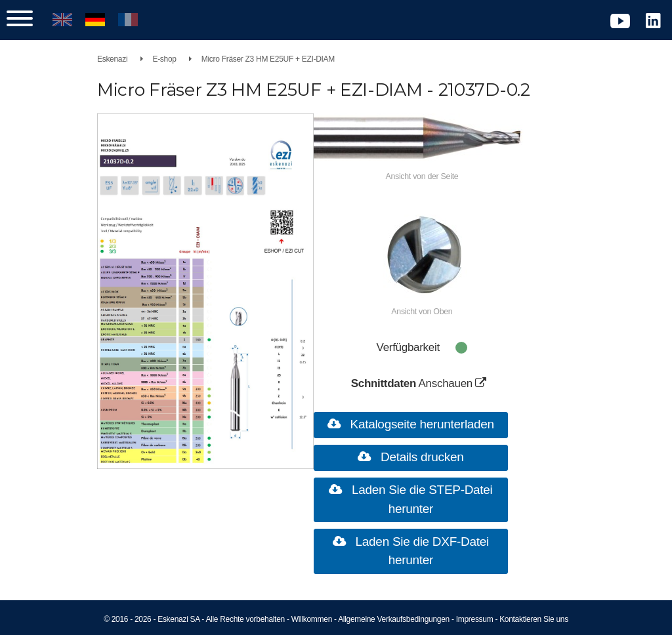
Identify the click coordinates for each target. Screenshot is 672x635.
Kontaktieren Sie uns (534, 619)
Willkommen (312, 619)
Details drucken (420, 457)
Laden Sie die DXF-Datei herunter (421, 551)
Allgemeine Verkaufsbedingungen (394, 619)
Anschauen (456, 383)
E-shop (164, 59)
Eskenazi (112, 59)
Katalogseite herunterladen (421, 424)
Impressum (475, 619)
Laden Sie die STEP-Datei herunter (421, 499)
